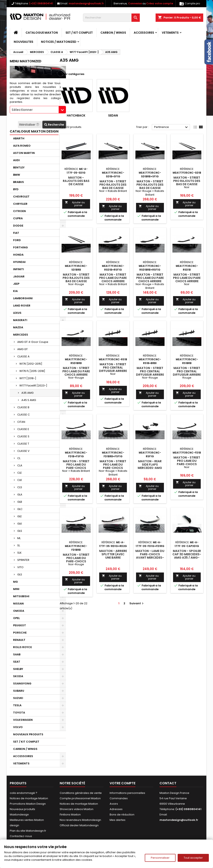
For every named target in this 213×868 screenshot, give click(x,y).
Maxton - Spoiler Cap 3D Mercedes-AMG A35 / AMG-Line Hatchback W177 (187, 558)
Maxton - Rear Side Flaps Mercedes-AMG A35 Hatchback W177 (150, 468)
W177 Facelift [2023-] (33, 386)
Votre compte (123, 783)
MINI (16, 589)
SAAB (17, 654)
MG (15, 582)
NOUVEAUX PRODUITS (28, 734)
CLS (20, 487)
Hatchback (76, 115)
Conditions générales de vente (81, 793)
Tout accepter (193, 858)
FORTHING (20, 247)
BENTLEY (19, 167)
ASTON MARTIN (24, 153)
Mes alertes (118, 820)
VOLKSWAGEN (23, 720)
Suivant (137, 603)
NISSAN (18, 604)
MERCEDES (21, 335)
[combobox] (38, 110)
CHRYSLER (20, 204)
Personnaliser (160, 858)
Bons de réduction (122, 815)
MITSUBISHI (21, 596)
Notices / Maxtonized (59, 42)
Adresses (116, 809)
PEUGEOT (20, 625)
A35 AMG (27, 393)
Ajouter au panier (75, 204)
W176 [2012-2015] (31, 364)
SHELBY (18, 669)
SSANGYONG (22, 683)
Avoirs (114, 804)
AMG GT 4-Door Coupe (33, 342)
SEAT (17, 662)
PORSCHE (20, 633)
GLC (20, 509)
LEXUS (17, 313)
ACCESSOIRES (144, 33)
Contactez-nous (21, 836)
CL (19, 458)
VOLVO (18, 727)
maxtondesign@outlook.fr (86, 3)
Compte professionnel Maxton (80, 798)
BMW (17, 175)
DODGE (18, 226)
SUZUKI (18, 698)
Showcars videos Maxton (77, 809)
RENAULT (19, 640)
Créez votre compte (160, 3)
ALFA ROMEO (22, 146)
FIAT (16, 233)
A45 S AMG (29, 400)
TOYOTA (19, 713)
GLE (20, 516)
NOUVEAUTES (24, 42)
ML (19, 538)
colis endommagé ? (24, 793)
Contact (168, 783)
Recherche (54, 125)
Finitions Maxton (70, 815)
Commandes (119, 798)
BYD (16, 189)
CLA (20, 465)
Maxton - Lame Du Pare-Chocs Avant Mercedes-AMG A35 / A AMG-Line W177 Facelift (150, 558)
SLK (19, 553)
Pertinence (172, 127)
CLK (20, 480)
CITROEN (19, 211)
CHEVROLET (21, 197)
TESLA (17, 705)
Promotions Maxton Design (28, 804)
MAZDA (18, 327)
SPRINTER (23, 560)
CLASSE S (23, 436)
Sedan (113, 115)
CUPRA (18, 218)
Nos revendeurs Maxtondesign (80, 820)
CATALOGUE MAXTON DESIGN (34, 131)
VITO (20, 567)
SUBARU (19, 691)
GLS (20, 531)
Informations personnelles (127, 793)
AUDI (16, 160)
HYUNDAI (19, 262)
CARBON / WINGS (113, 33)
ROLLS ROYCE (22, 647)
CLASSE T (23, 444)
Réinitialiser (30, 125)
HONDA (18, 255)
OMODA (19, 611)
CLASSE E (23, 429)
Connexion (135, 3)
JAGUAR (19, 276)
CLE (20, 473)
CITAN (21, 422)
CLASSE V (23, 451)
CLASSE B (23, 407)
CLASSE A (23, 356)
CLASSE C (24, 415)
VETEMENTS (170, 33)
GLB (20, 502)
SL (19, 545)
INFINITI (19, 269)
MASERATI (20, 320)
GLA (20, 495)
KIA (15, 291)
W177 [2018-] (28, 378)
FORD (17, 240)
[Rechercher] (111, 18)
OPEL (16, 618)
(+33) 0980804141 (41, 3)
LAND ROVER (22, 306)
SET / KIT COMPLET (79, 33)
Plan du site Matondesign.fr (28, 831)
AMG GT (22, 349)
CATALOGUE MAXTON (42, 33)
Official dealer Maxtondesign (79, 825)
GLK (20, 524)
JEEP (16, 284)
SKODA (18, 676)
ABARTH (19, 138)
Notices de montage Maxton (29, 798)
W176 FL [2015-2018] (32, 371)
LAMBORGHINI (23, 298)
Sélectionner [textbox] (22, 110)
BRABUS (19, 182)
